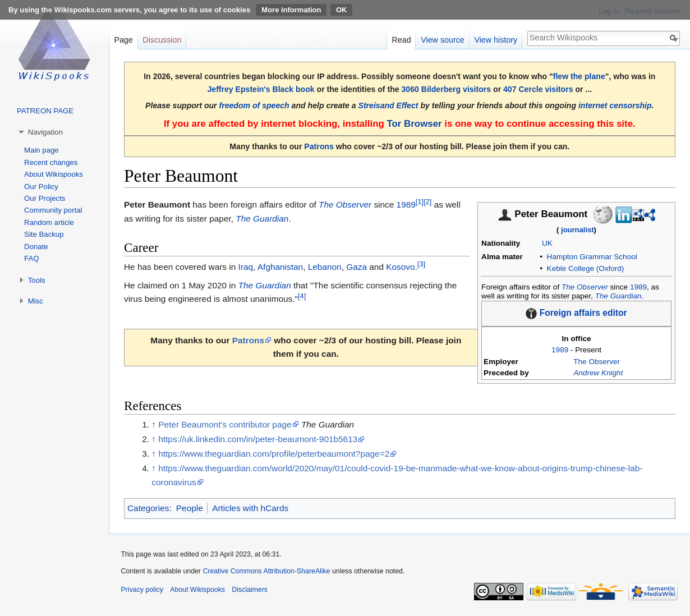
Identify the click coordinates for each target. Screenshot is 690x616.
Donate (36, 247)
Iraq (246, 267)
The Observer (585, 287)
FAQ (31, 258)
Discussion (162, 40)
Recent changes (51, 162)
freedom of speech (254, 105)
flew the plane (579, 76)
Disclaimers (250, 590)
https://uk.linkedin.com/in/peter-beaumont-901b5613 (258, 439)
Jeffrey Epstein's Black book (261, 89)
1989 (638, 287)
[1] (420, 202)
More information (291, 10)
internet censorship (615, 105)
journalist (578, 230)
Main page (42, 150)
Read (401, 40)
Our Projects (45, 198)
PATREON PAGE (45, 111)
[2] (427, 202)
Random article (49, 222)
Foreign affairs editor (583, 313)
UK (547, 243)
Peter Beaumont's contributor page (225, 424)
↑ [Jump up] (154, 424)
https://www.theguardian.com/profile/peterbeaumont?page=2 (274, 454)
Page (123, 40)
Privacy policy (142, 590)
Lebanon (325, 267)
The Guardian (618, 296)
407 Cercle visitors (538, 89)
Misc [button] (36, 301)
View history (496, 40)
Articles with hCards (250, 508)
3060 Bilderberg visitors (447, 89)
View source (443, 40)
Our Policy (41, 187)
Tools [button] (37, 280)
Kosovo (400, 267)
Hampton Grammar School (592, 257)
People (190, 508)
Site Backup (44, 234)
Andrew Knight (598, 373)
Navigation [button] (45, 132)
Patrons (319, 146)
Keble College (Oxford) (586, 268)
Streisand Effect (388, 105)
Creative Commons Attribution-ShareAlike (266, 571)
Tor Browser (414, 124)
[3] (421, 264)
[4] (302, 296)
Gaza (357, 267)
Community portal (53, 210)
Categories (148, 508)
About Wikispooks (54, 174)
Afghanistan (280, 267)
